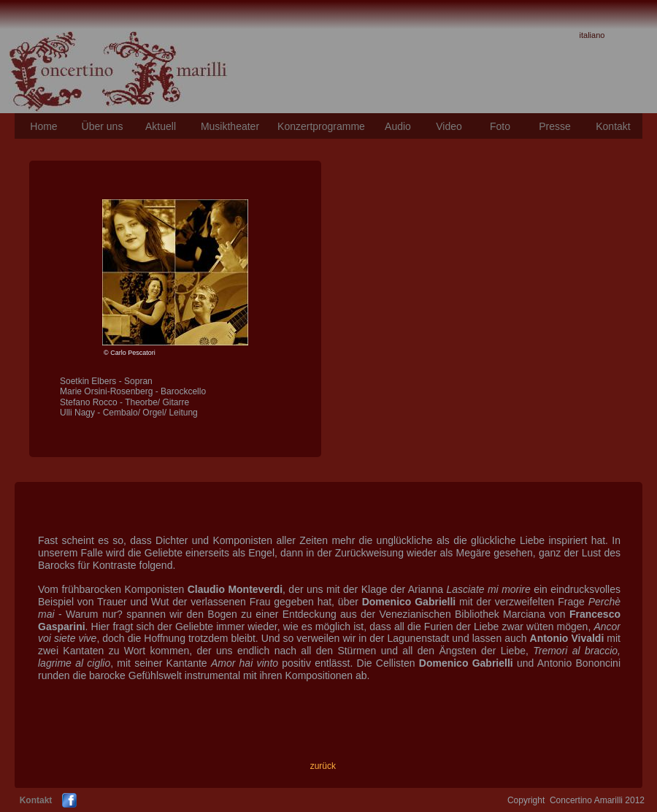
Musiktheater (230, 126)
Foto (500, 126)
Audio (398, 126)
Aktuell (161, 126)
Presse (555, 126)
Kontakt (613, 126)
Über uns (103, 126)
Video (449, 126)
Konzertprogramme (321, 126)
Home (43, 126)
